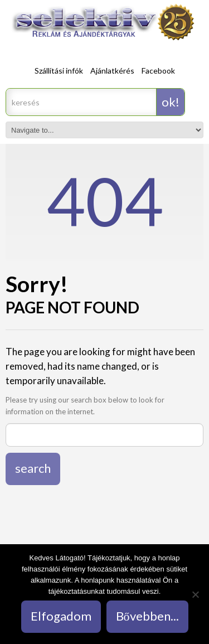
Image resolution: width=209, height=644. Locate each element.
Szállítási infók (59, 71)
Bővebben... (147, 616)
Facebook (158, 71)
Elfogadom (61, 616)
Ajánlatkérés (112, 71)
